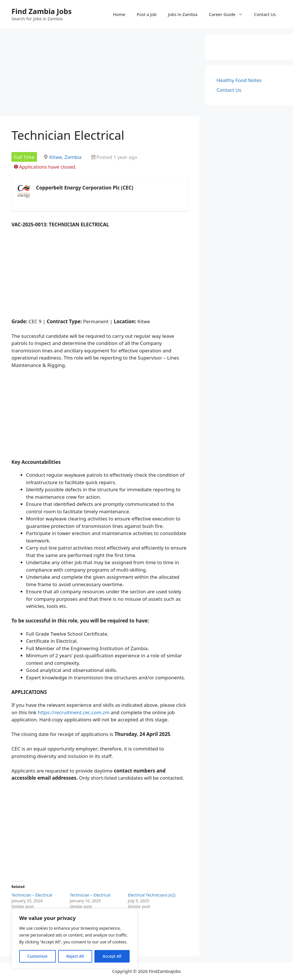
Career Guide (229, 14)
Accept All (112, 956)
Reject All (75, 956)
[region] (74, 939)
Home (119, 14)
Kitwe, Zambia (65, 157)
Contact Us (265, 14)
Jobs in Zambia (183, 14)
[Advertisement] (100, 74)
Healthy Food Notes (239, 80)
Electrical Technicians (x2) (152, 895)
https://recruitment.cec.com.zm (74, 712)
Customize (37, 956)
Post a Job (147, 14)
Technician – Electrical (32, 895)
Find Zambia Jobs (42, 11)
